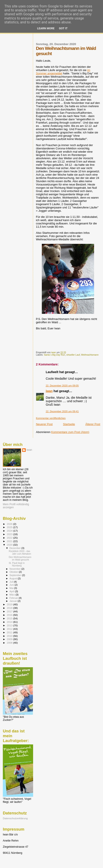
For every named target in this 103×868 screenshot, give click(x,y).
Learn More (46, 28)
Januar (14, 601)
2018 (10, 608)
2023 (10, 534)
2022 (10, 538)
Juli (12, 582)
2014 (10, 622)
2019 (10, 604)
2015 (10, 618)
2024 (10, 531)
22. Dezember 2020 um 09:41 (62, 411)
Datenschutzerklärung (15, 818)
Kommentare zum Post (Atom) (70, 432)
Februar (14, 598)
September (16, 575)
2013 (10, 625)
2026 (10, 524)
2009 (10, 639)
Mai (12, 588)
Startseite (69, 424)
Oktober (14, 572)
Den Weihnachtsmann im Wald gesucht (20, 558)
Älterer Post (93, 424)
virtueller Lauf (73, 355)
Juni (12, 585)
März (13, 595)
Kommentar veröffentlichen (51, 418)
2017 (10, 611)
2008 (10, 643)
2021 (10, 541)
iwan (49, 391)
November (15, 569)
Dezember (15, 548)
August (14, 578)
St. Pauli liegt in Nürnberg (17, 564)
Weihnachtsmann (90, 355)
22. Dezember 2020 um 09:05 (62, 386)
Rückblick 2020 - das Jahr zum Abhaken (20, 552)
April (12, 591)
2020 (10, 545)
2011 (10, 632)
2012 (10, 629)
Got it (63, 28)
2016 (10, 615)
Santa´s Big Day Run (54, 355)
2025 (10, 527)
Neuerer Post (44, 424)
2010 (10, 636)
